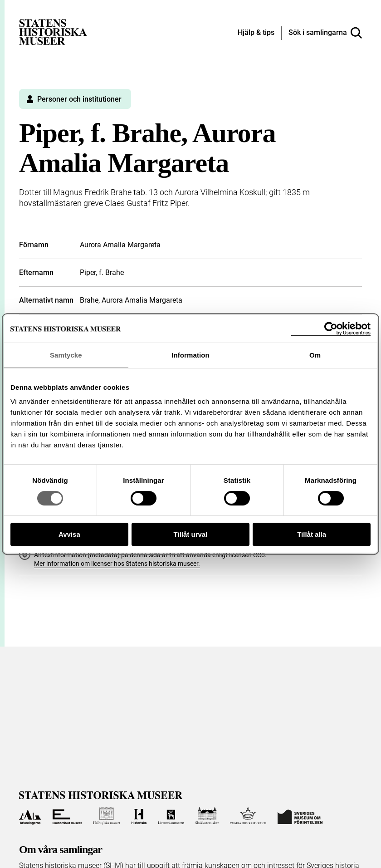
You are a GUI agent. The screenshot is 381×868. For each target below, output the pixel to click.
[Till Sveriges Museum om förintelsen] (300, 816)
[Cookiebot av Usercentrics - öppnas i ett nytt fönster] (331, 329)
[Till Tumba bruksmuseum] (248, 816)
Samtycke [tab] (66, 355)
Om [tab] (315, 355)
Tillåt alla (312, 534)
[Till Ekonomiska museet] (67, 816)
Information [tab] (190, 355)
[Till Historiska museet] (139, 816)
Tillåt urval (191, 534)
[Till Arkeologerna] (30, 816)
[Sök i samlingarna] (325, 33)
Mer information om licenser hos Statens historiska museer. (117, 564)
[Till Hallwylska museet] (106, 816)
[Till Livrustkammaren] (171, 816)
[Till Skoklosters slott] (207, 816)
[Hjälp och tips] (256, 33)
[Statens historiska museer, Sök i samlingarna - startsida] (53, 32)
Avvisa (69, 534)
